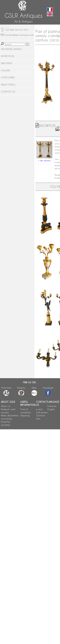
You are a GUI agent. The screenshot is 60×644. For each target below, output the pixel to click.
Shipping (25, 415)
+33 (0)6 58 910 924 (16, 30)
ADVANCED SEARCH (11, 49)
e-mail (39, 409)
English (51, 409)
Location (6, 425)
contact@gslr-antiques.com (19, 35)
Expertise (6, 422)
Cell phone (42, 412)
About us (6, 406)
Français (52, 406)
